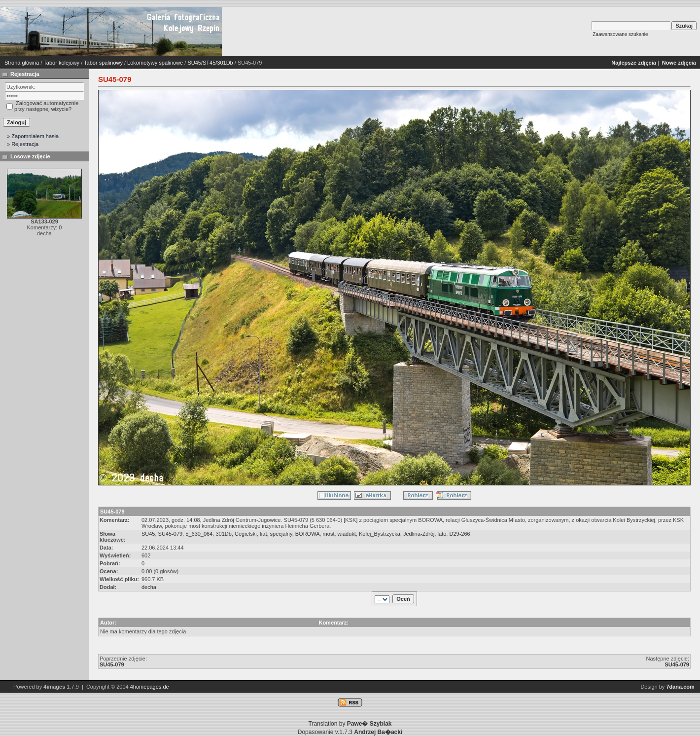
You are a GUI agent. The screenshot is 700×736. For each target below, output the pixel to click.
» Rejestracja (23, 144)
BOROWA (308, 534)
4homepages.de (150, 687)
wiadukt (347, 534)
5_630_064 (199, 534)
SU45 (148, 534)
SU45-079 (171, 534)
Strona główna (22, 63)
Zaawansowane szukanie (620, 34)
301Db (223, 534)
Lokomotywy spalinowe (155, 63)
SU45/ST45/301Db (210, 63)
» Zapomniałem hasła (33, 136)
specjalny (281, 534)
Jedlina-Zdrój (419, 534)
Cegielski (246, 534)
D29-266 (459, 534)
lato (442, 534)
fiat (263, 534)
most (329, 534)
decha (149, 587)
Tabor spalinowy (103, 63)
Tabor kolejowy (61, 63)
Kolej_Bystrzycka (380, 534)
